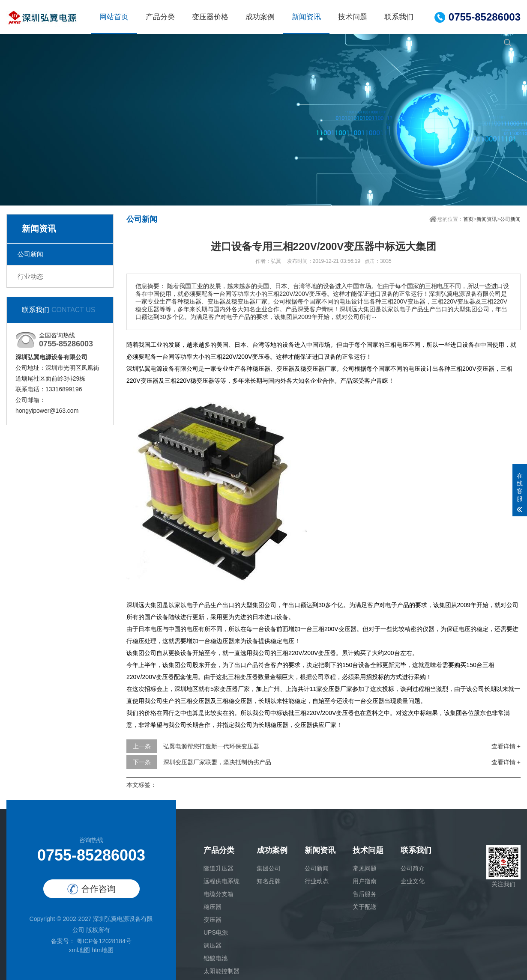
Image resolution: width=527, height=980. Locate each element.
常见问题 (365, 868)
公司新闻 (30, 254)
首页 (468, 219)
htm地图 (103, 950)
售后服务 (365, 894)
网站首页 (114, 17)
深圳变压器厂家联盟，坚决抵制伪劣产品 (217, 762)
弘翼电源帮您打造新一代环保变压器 (211, 746)
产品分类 (160, 17)
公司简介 (413, 868)
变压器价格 (210, 17)
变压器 (213, 920)
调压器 (213, 945)
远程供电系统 (222, 881)
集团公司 (269, 868)
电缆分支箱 (219, 894)
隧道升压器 (219, 868)
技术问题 (353, 17)
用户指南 (365, 881)
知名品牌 (269, 881)
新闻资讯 (306, 17)
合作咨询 (91, 889)
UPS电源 (216, 932)
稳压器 (213, 907)
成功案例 (260, 17)
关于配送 (365, 907)
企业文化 (413, 881)
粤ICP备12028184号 (103, 941)
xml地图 (79, 950)
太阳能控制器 (222, 971)
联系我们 (399, 17)
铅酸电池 (216, 958)
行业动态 (30, 276)
